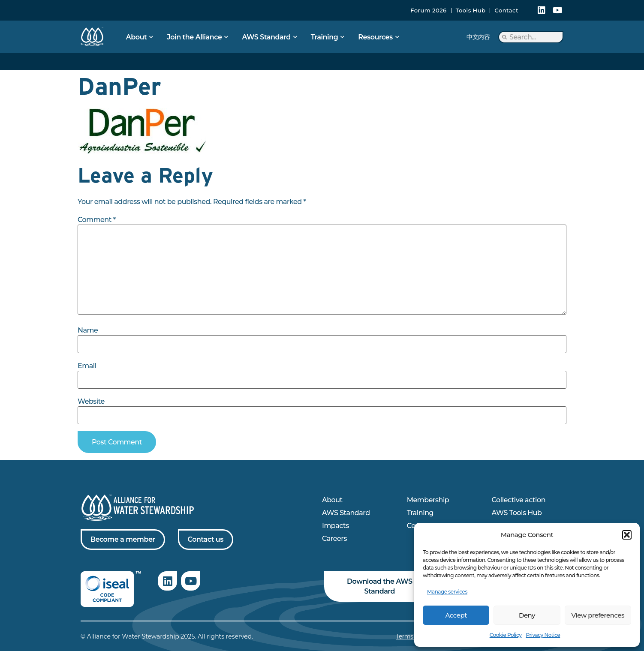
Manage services (447, 592)
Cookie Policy (506, 635)
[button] (627, 535)
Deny (527, 615)
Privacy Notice (543, 635)
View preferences (598, 615)
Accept (456, 615)
